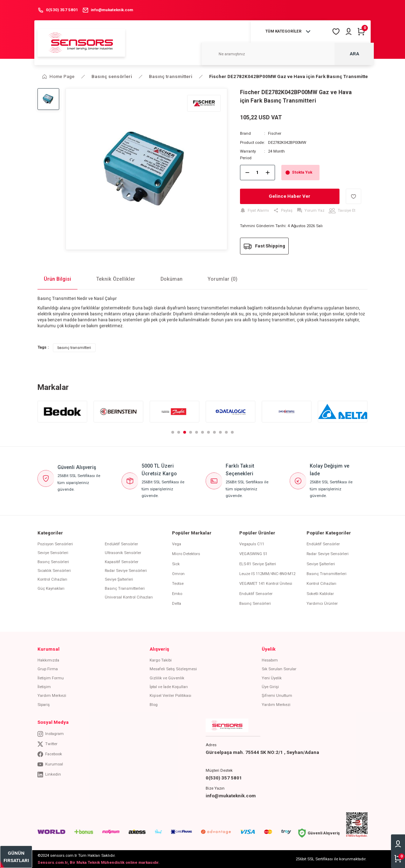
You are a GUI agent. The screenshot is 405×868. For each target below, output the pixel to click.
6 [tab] (202, 432)
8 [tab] (214, 432)
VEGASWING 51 (253, 554)
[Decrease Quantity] (247, 173)
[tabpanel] (62, 412)
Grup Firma (48, 669)
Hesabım (270, 660)
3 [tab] (185, 432)
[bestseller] (16, 857)
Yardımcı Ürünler (322, 603)
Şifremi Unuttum (277, 695)
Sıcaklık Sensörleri (54, 570)
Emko (177, 594)
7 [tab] (208, 432)
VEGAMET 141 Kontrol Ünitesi (266, 583)
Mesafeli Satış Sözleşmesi (173, 669)
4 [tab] (191, 432)
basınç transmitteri (74, 348)
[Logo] (81, 42)
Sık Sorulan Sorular (279, 669)
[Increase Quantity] (268, 173)
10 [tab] (226, 432)
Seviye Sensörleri (53, 553)
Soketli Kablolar (320, 594)
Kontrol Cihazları (52, 579)
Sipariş (44, 705)
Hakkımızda (48, 660)
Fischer (275, 133)
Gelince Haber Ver (290, 196)
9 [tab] (220, 432)
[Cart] (361, 31)
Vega (177, 544)
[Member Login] (349, 31)
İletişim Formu (51, 678)
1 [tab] (173, 432)
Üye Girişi (270, 687)
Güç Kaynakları (51, 588)
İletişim (44, 687)
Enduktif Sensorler (256, 594)
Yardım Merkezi (52, 695)
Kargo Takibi (161, 660)
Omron (178, 574)
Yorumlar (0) (223, 279)
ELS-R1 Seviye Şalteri (258, 564)
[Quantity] (258, 173)
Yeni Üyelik (272, 678)
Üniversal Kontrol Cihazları (129, 597)
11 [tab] (232, 432)
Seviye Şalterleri (119, 579)
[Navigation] (289, 31)
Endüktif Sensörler (121, 544)
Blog (154, 705)
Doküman (171, 279)
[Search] (288, 54)
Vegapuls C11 (252, 544)
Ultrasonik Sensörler (123, 553)
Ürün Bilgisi (57, 279)
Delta (177, 603)
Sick (176, 564)
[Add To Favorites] (353, 196)
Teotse (178, 583)
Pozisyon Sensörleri (55, 544)
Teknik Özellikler (116, 279)
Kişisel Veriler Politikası (170, 695)
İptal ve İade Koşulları (169, 687)
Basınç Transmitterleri (125, 588)
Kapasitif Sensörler (122, 562)
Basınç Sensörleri (53, 562)
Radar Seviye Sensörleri (126, 570)
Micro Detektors (186, 554)
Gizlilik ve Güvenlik (167, 678)
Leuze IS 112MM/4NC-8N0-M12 (267, 574)
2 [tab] (179, 432)
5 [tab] (197, 432)
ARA (354, 54)
